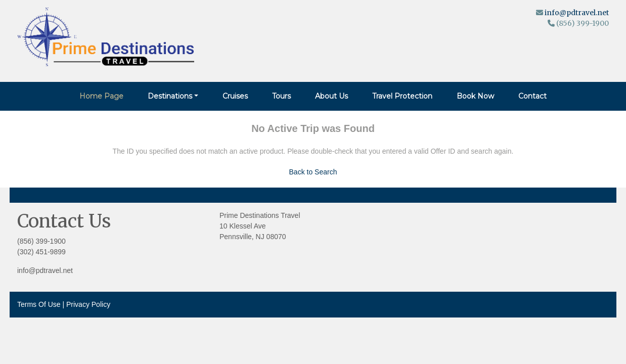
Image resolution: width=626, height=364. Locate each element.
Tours (281, 96)
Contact (532, 96)
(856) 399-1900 (41, 241)
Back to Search (313, 172)
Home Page (101, 96)
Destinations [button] (170, 96)
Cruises (235, 96)
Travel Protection (402, 96)
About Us (331, 96)
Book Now (475, 96)
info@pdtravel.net (577, 13)
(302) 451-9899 (41, 252)
